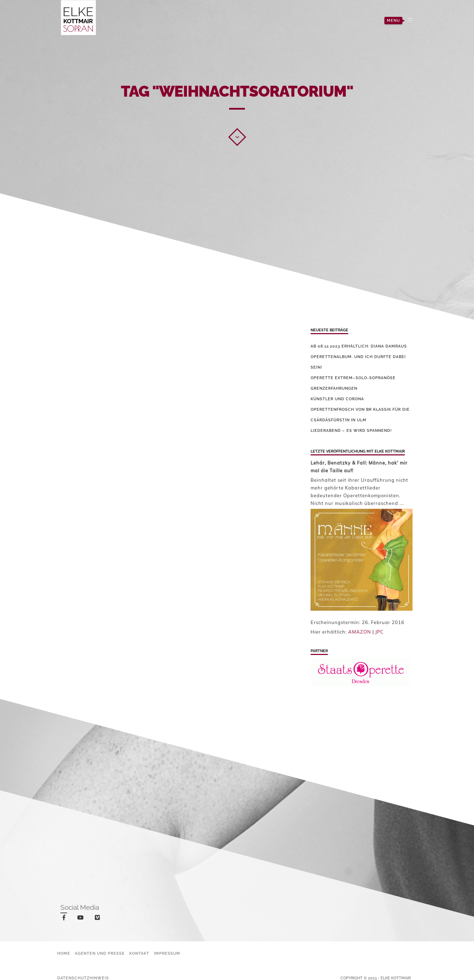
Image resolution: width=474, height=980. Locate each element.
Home (64, 953)
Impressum (167, 953)
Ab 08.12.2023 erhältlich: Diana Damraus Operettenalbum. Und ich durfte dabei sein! (359, 357)
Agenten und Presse (100, 953)
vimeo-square (99, 919)
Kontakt (139, 953)
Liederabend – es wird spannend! (351, 431)
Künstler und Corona (337, 399)
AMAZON (360, 632)
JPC (379, 632)
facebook (65, 919)
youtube (82, 919)
